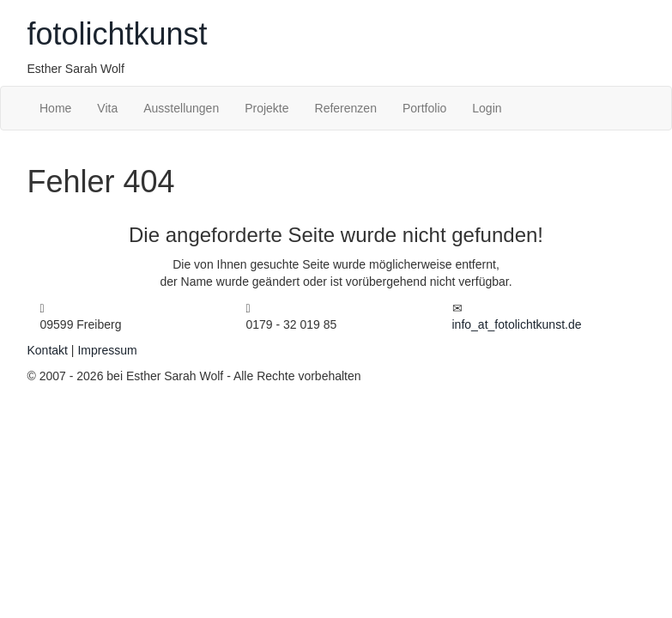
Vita (107, 108)
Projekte (266, 108)
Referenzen (346, 108)
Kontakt (48, 350)
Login (487, 108)
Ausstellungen (181, 108)
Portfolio (424, 108)
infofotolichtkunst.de (517, 324)
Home (55, 108)
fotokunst (118, 34)
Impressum (107, 350)
